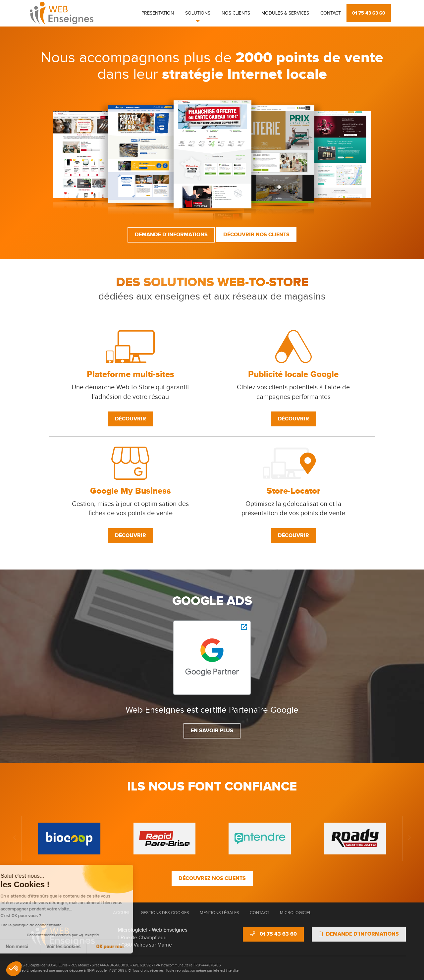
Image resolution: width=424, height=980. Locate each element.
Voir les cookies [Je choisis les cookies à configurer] (23, 947)
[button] (14, 969)
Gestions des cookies (165, 913)
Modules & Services (285, 13)
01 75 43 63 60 (369, 13)
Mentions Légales (219, 913)
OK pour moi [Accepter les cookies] (70, 947)
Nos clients (236, 13)
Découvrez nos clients (212, 878)
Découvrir (131, 419)
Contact (331, 13)
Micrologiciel (295, 913)
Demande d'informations (171, 235)
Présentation (158, 13)
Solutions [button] (198, 13)
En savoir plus (212, 731)
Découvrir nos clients (256, 235)
